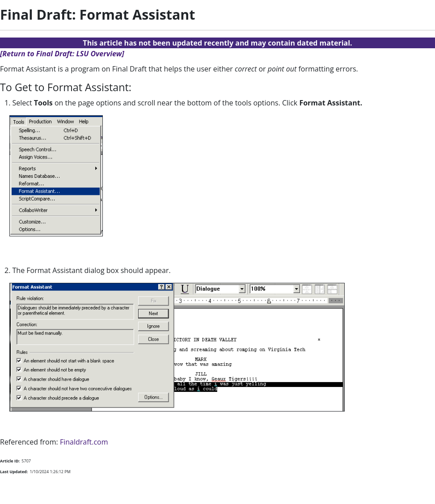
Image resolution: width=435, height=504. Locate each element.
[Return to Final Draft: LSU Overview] (62, 54)
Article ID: (10, 461)
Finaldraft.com (84, 442)
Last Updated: (14, 472)
